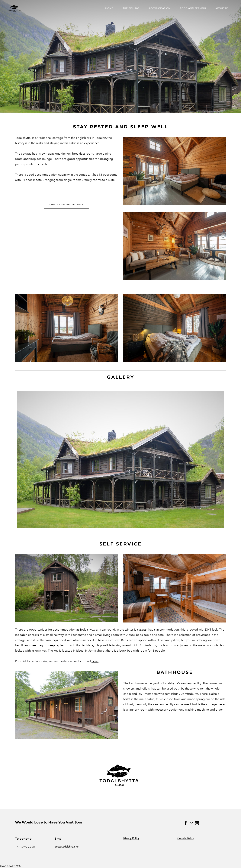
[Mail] (191, 823)
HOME (109, 8)
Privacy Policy (131, 838)
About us (222, 8)
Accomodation (159, 8)
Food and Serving (193, 8)
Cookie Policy (186, 838)
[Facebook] (186, 823)
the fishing (131, 8)
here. (95, 661)
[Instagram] (197, 823)
